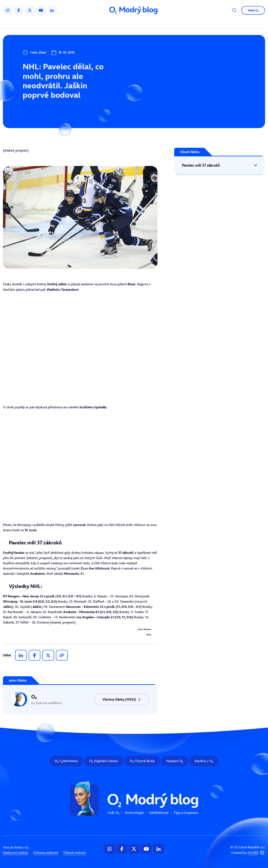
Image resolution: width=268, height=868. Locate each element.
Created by (248, 853)
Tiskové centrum (75, 853)
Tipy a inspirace (174, 23)
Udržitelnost (142, 23)
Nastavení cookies (15, 853)
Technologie (113, 23)
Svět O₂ (88, 23)
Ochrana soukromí (46, 853)
